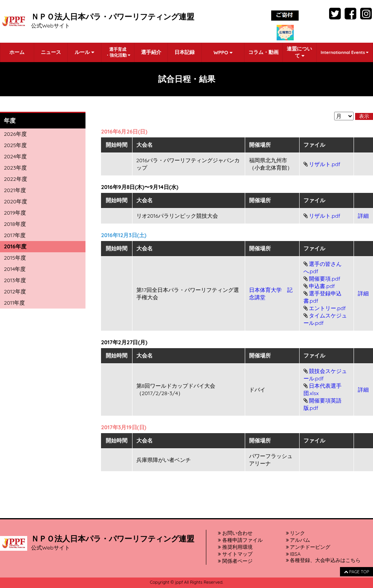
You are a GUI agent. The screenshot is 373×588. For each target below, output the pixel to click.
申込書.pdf (322, 286)
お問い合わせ (235, 533)
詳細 (363, 216)
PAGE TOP (356, 572)
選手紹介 (151, 52)
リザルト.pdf (325, 164)
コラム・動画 (263, 52)
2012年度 (15, 291)
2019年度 (15, 213)
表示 (364, 116)
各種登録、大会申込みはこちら (323, 560)
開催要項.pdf (325, 279)
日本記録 (185, 52)
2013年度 (15, 280)
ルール (84, 52)
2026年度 (15, 134)
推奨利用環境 (235, 547)
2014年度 (15, 269)
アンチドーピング (308, 547)
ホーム (17, 52)
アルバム (298, 540)
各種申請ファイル (240, 540)
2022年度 (16, 179)
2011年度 (14, 303)
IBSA (293, 554)
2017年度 (15, 235)
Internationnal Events (344, 52)
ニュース (51, 52)
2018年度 (15, 224)
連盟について (299, 52)
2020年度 (16, 201)
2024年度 (15, 156)
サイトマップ (235, 554)
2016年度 (15, 246)
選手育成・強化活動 (118, 52)
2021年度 (15, 190)
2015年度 (15, 258)
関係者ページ (235, 561)
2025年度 (15, 145)
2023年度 (15, 168)
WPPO (223, 52)
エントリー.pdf (327, 308)
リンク (296, 533)
